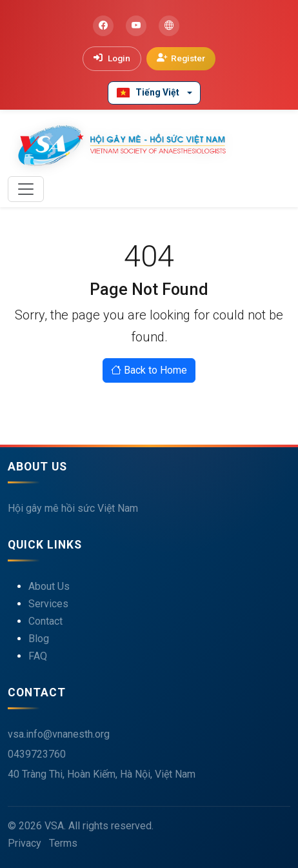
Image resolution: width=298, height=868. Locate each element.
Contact (45, 621)
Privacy (25, 843)
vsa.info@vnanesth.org (59, 734)
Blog (39, 639)
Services (48, 604)
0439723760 (37, 754)
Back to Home (149, 370)
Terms (63, 843)
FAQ (38, 656)
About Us (49, 586)
